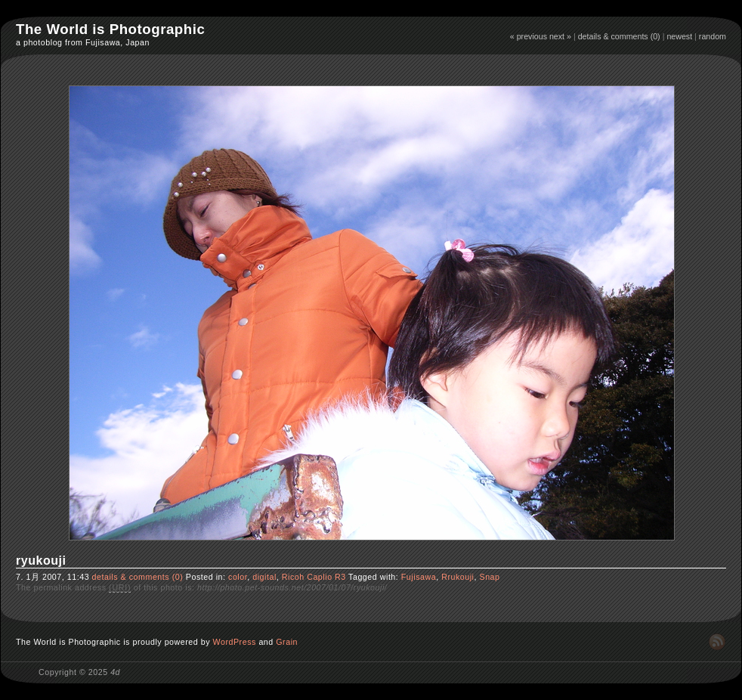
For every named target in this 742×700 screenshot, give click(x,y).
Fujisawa (419, 577)
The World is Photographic (110, 29)
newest (679, 36)
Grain (287, 642)
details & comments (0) (619, 36)
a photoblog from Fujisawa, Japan (83, 42)
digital (264, 577)
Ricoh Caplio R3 (314, 577)
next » (560, 36)
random (713, 36)
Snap (490, 577)
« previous (529, 36)
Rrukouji (458, 577)
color (238, 577)
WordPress (235, 642)
